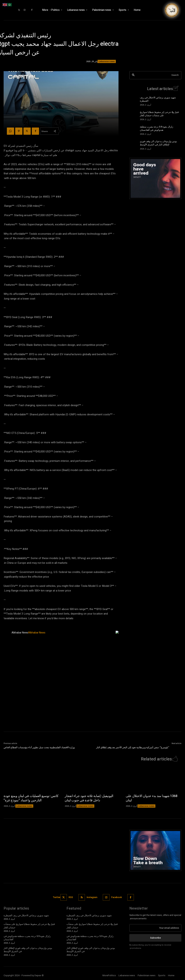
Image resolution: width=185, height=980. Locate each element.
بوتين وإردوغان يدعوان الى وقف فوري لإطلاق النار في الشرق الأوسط (158, 143)
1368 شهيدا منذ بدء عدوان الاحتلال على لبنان (152, 798)
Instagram (92, 897)
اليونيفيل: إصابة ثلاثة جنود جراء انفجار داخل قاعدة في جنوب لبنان (89, 798)
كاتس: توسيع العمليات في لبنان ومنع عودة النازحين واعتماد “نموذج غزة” (31, 798)
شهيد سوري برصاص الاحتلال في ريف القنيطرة (158, 99)
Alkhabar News (20, 633)
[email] (155, 928)
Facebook (117, 897)
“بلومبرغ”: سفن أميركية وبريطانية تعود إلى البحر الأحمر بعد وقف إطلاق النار (133, 747)
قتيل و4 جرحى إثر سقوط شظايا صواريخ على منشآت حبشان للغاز (159, 114)
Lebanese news (107, 61)
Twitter (57, 897)
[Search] (133, 75)
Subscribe (155, 938)
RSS (71, 897)
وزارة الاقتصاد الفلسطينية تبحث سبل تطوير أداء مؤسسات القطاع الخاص (39, 747)
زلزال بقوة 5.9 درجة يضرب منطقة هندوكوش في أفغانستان (156, 128)
